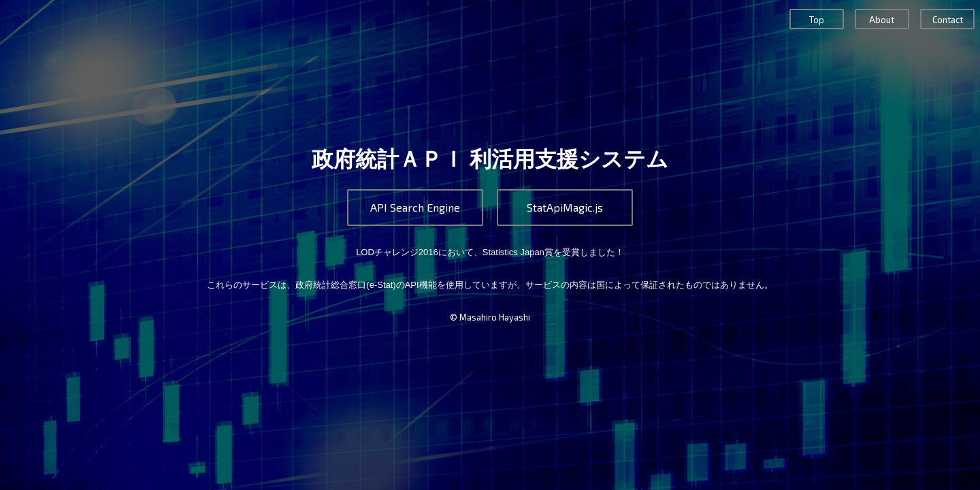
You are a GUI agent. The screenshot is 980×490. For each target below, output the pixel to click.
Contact (948, 20)
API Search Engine (415, 207)
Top (817, 20)
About (882, 20)
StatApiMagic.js (565, 207)
